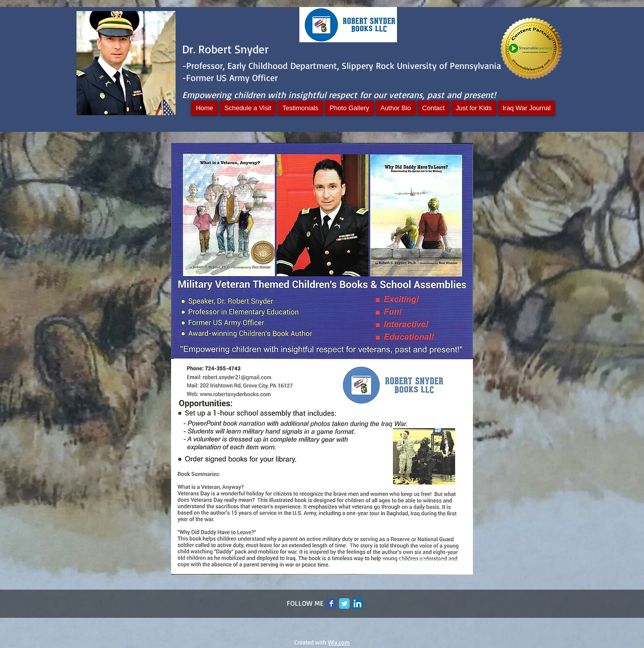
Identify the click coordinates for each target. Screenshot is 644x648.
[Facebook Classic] (331, 603)
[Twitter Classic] (344, 603)
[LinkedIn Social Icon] (357, 603)
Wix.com (339, 642)
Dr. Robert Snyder (225, 49)
